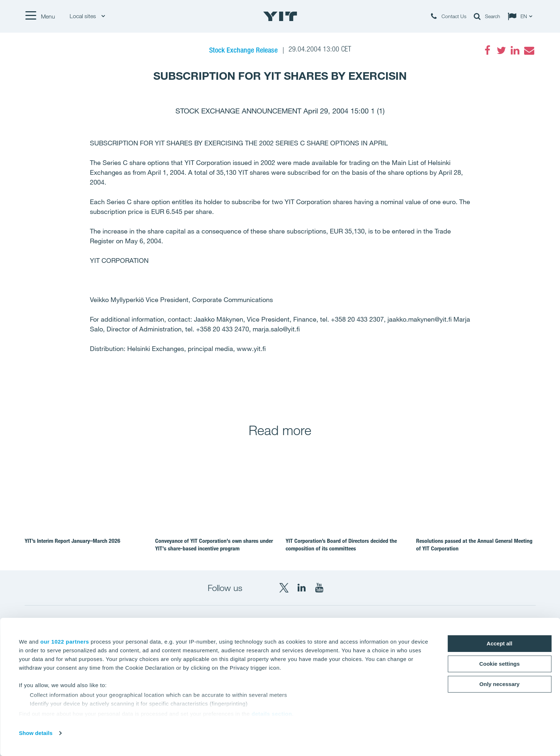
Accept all (500, 643)
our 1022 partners (65, 642)
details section (272, 714)
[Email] (529, 50)
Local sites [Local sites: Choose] (87, 16)
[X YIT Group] (284, 588)
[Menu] (40, 16)
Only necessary (500, 684)
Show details (36, 733)
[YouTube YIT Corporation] (319, 588)
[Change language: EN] (522, 16)
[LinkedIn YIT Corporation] (302, 588)
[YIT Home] (280, 16)
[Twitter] (501, 50)
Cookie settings (499, 664)
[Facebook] (488, 50)
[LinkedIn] (515, 50)
